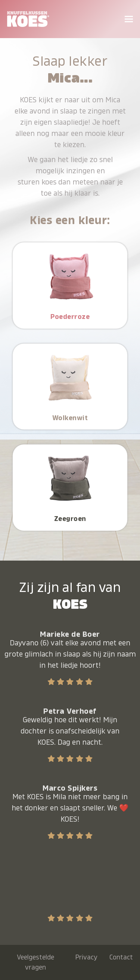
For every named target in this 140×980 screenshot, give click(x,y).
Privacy (86, 957)
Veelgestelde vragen (35, 962)
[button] (129, 19)
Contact (121, 957)
